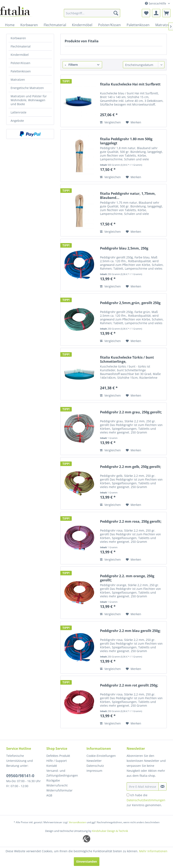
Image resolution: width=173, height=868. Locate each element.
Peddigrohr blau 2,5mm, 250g (124, 248)
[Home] (10, 25)
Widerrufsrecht (57, 785)
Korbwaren (18, 38)
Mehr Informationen (153, 851)
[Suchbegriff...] (92, 13)
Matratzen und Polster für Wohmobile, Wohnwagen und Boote (29, 100)
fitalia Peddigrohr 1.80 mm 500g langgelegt (126, 141)
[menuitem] (92, 13)
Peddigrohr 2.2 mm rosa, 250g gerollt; (131, 522)
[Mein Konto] (156, 13)
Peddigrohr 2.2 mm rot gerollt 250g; (129, 685)
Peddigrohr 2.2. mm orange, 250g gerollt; (127, 578)
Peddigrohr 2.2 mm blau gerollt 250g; (130, 631)
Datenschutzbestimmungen (146, 800)
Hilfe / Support (57, 761)
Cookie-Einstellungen (101, 756)
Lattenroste (19, 112)
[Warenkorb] (166, 13)
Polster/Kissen (20, 63)
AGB (49, 795)
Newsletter (94, 761)
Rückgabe (53, 780)
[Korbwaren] (29, 25)
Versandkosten (77, 822)
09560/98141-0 (20, 776)
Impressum (94, 771)
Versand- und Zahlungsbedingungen (62, 773)
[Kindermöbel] (82, 25)
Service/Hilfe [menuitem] (156, 3)
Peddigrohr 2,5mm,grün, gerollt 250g (130, 303)
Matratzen (18, 80)
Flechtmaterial (21, 46)
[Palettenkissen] (138, 25)
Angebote (17, 121)
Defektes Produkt (58, 756)
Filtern (71, 65)
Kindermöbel (20, 55)
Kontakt (52, 766)
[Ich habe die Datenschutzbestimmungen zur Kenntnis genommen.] (128, 795)
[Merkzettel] (146, 13)
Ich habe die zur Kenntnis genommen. (146, 800)
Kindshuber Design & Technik (110, 831)
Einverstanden (87, 861)
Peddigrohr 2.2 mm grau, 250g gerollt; (131, 412)
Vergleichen (110, 122)
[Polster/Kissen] (109, 25)
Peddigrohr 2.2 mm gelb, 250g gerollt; (131, 467)
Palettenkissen (21, 71)
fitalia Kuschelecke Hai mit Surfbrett (130, 84)
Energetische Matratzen (27, 88)
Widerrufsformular (59, 790)
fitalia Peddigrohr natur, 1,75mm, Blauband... (128, 196)
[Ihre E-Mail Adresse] (143, 786)
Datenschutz (95, 766)
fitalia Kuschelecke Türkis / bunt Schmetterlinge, (127, 359)
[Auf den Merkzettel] (133, 122)
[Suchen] (116, 13)
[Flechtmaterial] (55, 25)
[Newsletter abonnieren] (162, 786)
